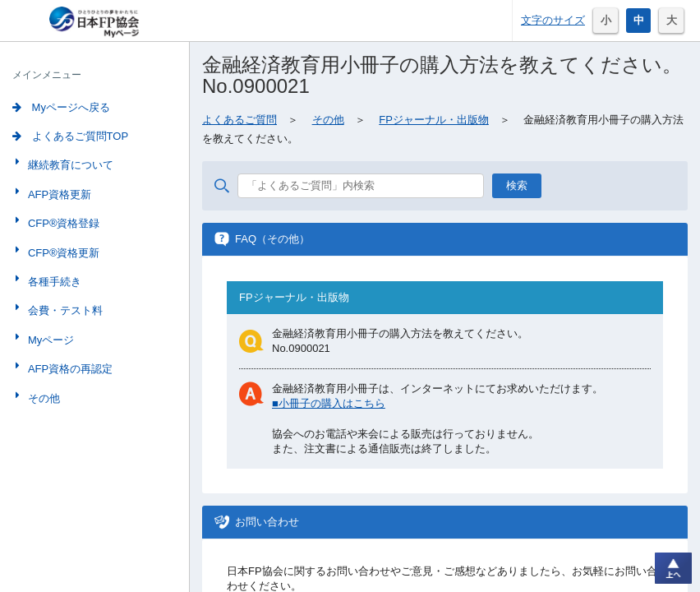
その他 (42, 398)
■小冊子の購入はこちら (329, 403)
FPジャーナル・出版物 (434, 120)
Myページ (49, 340)
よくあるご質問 (239, 120)
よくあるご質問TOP (70, 136)
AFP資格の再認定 (69, 369)
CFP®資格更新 (62, 253)
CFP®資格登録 (62, 223)
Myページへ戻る (61, 107)
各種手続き (53, 282)
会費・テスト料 (64, 310)
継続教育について (69, 165)
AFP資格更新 (58, 194)
